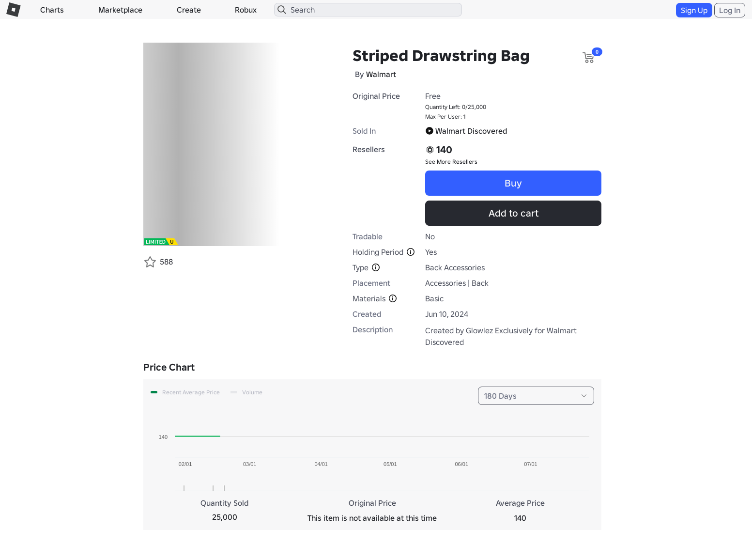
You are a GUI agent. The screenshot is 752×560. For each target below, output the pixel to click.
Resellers (465, 162)
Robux (246, 10)
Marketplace (120, 10)
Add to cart (514, 213)
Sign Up (694, 10)
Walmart (381, 74)
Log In (730, 10)
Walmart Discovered (466, 131)
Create (189, 10)
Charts (52, 10)
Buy (513, 183)
